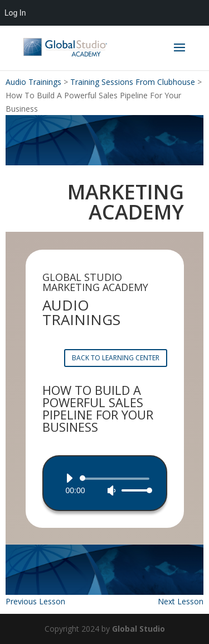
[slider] (116, 479)
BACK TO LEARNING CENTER (116, 358)
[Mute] (111, 490)
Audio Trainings (33, 82)
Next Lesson (181, 601)
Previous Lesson (35, 601)
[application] (105, 484)
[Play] (69, 478)
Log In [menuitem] (15, 13)
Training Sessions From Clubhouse (133, 82)
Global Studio (138, 629)
